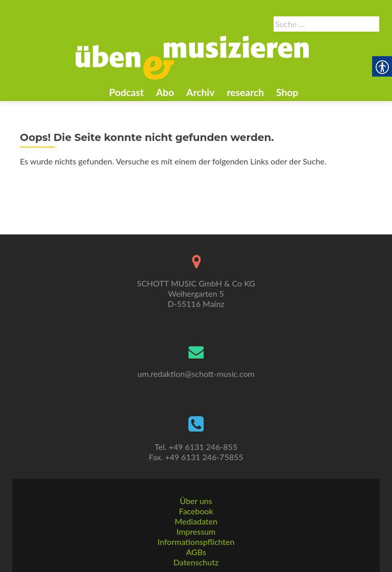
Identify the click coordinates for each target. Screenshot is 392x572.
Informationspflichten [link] (196, 542)
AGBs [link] (196, 552)
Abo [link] (165, 92)
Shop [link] (287, 92)
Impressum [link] (196, 531)
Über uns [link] (196, 501)
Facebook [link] (196, 511)
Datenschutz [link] (196, 562)
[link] (192, 57)
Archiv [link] (200, 92)
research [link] (245, 92)
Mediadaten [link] (196, 521)
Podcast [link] (127, 92)
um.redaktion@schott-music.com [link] (196, 374)
